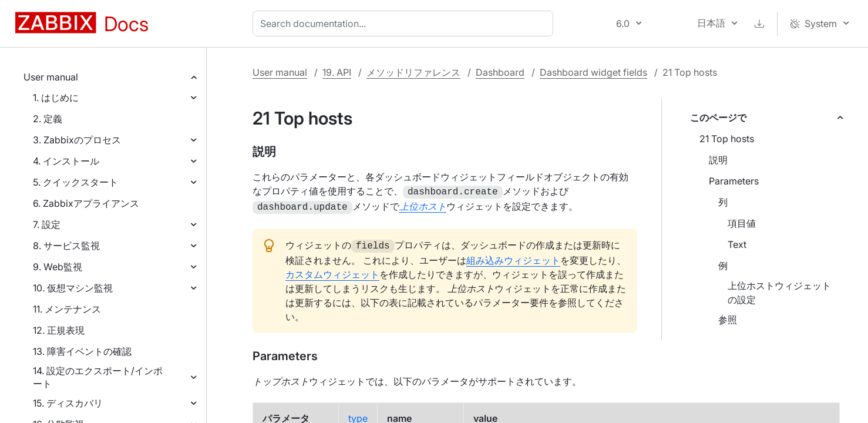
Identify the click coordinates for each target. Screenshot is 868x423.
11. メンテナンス (67, 309)
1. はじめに (56, 98)
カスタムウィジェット (332, 271)
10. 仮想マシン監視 (73, 288)
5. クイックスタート (75, 182)
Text (737, 244)
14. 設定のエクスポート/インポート (98, 377)
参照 (728, 320)
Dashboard (500, 72)
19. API (337, 72)
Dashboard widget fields (593, 72)
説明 (718, 160)
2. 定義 (48, 119)
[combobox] (405, 23)
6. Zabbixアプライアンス (86, 203)
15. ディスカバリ (68, 403)
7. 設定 (47, 224)
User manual (51, 77)
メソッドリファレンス (413, 72)
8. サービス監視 (66, 246)
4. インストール (66, 161)
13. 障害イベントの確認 (82, 351)
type (358, 415)
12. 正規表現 (59, 330)
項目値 (742, 223)
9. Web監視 (58, 267)
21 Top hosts (727, 139)
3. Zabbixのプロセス (77, 140)
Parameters (734, 181)
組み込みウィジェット (513, 257)
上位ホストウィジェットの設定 (779, 293)
